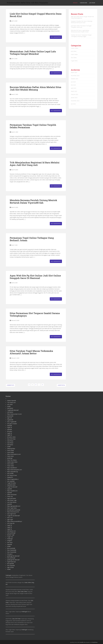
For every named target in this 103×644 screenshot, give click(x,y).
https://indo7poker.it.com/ (14, 454)
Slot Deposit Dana (12, 475)
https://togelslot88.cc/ (13, 479)
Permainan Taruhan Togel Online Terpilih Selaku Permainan (33, 126)
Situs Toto (10, 518)
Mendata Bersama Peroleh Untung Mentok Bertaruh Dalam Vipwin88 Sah (33, 201)
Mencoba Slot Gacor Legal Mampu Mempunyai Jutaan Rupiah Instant (80, 31)
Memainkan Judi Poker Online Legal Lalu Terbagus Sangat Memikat (33, 53)
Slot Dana (10, 542)
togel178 (10, 427)
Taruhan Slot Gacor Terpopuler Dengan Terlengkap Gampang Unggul (81, 36)
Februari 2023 (75, 94)
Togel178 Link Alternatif (13, 516)
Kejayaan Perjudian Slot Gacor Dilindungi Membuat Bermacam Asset (82, 22)
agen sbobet (11, 567)
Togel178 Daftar (12, 483)
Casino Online (75, 48)
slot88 (9, 406)
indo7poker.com (11, 531)
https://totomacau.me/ (13, 512)
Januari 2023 (74, 98)
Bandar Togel (11, 535)
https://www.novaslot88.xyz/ (15, 521)
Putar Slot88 (10, 450)
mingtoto (10, 541)
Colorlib (81, 642)
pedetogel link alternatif (13, 556)
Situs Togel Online (12, 508)
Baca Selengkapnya (56, 37)
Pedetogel (10, 539)
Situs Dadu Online (23, 591)
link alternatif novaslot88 (14, 510)
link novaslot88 (11, 548)
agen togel (10, 520)
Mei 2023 (73, 85)
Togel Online (74, 61)
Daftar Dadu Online (12, 462)
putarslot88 (10, 416)
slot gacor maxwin (12, 424)
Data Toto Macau (12, 460)
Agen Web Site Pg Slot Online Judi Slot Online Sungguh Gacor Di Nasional (35, 277)
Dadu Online (10, 456)
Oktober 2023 (75, 79)
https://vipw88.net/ (12, 468)
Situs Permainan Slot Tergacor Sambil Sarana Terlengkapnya (35, 314)
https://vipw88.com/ (12, 491)
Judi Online (92, 3)
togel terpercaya (12, 562)
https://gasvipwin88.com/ (14, 506)
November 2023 (75, 76)
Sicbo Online (10, 464)
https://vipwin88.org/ (13, 472)
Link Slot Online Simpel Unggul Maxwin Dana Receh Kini (36, 15)
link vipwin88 (11, 564)
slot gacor (10, 554)
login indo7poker (12, 498)
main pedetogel (11, 533)
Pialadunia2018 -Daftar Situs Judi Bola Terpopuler (27, 3)
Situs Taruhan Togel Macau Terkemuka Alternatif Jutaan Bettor (31, 352)
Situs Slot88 (10, 473)
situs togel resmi (12, 514)
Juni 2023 (73, 82)
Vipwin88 (10, 426)
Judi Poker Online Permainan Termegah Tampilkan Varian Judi (81, 26)
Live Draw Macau (12, 502)
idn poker (10, 431)
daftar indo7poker (12, 495)
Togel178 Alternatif (12, 487)
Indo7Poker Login (12, 500)
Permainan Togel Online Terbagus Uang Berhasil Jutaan (32, 239)
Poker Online (74, 54)
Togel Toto (10, 537)
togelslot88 (10, 420)
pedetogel (10, 458)
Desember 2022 (75, 101)
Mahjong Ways (11, 449)
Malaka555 (10, 477)
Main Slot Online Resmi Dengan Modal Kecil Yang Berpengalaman (82, 17)
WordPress (95, 642)
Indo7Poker (10, 441)
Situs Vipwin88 (11, 566)
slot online (10, 404)
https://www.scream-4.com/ (14, 414)
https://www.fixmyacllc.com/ (15, 470)
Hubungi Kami (83, 3)
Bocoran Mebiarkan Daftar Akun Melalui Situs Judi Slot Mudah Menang (35, 88)
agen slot (10, 418)
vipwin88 (10, 429)
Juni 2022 (73, 104)
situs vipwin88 (11, 481)
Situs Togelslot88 (12, 422)
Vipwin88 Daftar (11, 485)
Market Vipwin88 (12, 401)
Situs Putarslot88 (12, 550)
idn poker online (11, 437)
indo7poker (10, 408)
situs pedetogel (11, 558)
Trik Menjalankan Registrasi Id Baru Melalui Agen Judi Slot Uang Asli (35, 164)
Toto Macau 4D (11, 403)
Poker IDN (10, 496)
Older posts (61, 385)
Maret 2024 (74, 72)
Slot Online (74, 58)
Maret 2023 (74, 91)
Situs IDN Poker (11, 439)
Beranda (75, 3)
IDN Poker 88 (11, 523)
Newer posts (10, 385)
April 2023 (74, 88)
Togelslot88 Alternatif (13, 410)
